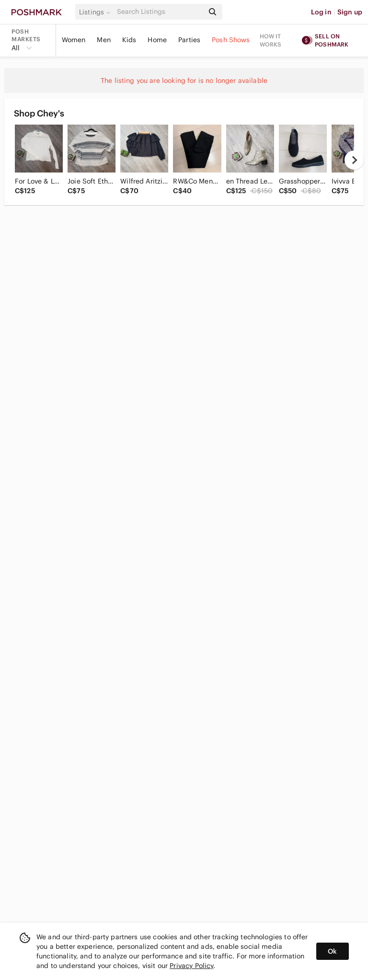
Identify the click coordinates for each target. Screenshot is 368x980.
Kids (129, 40)
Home (157, 40)
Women (74, 40)
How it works (271, 40)
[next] (354, 160)
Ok (332, 951)
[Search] (160, 12)
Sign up (350, 12)
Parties (189, 40)
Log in (321, 12)
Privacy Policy (191, 966)
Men (103, 40)
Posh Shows (231, 40)
